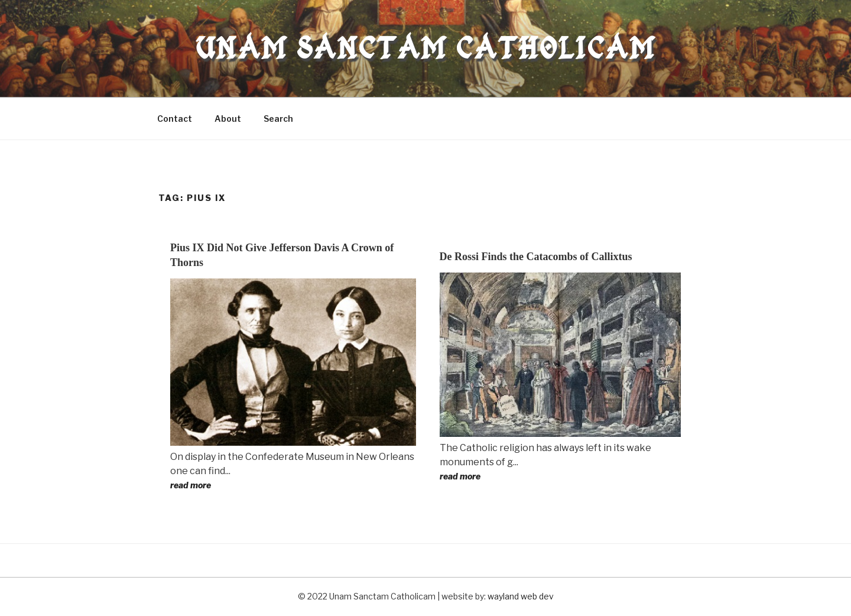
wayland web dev (521, 596)
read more (191, 485)
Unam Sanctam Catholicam (425, 48)
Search (278, 119)
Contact (175, 119)
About (228, 119)
